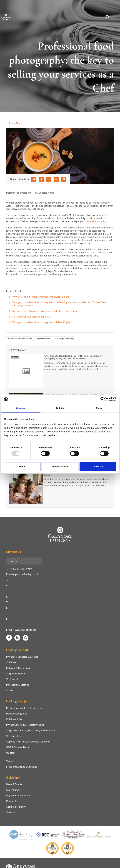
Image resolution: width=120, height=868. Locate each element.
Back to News (14, 123)
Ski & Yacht (12, 679)
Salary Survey (13, 790)
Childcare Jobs (14, 719)
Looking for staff (17, 650)
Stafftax (10, 690)
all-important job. (99, 221)
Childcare (11, 662)
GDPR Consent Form (17, 747)
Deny (22, 466)
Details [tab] (60, 408)
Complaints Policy (16, 807)
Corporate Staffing (44, 339)
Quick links (13, 777)
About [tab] (99, 408)
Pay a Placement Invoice (19, 795)
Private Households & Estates (20, 339)
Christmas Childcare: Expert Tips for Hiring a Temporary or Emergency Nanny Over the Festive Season (73, 357)
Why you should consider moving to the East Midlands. (42, 297)
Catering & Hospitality (65, 339)
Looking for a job (17, 701)
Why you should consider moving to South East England (42, 322)
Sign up (10, 761)
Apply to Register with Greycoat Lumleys (28, 741)
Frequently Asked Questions (21, 767)
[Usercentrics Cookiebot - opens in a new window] (103, 399)
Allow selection (60, 466)
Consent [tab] (21, 408)
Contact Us (12, 801)
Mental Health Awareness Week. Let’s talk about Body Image (45, 311)
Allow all (98, 466)
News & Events (14, 784)
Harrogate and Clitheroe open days (31, 317)
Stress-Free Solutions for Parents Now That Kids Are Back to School (74, 473)
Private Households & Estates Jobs (25, 708)
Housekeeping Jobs (17, 713)
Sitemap (10, 812)
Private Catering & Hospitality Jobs (25, 725)
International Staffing (18, 685)
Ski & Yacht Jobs (15, 736)
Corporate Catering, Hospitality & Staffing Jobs (31, 730)
